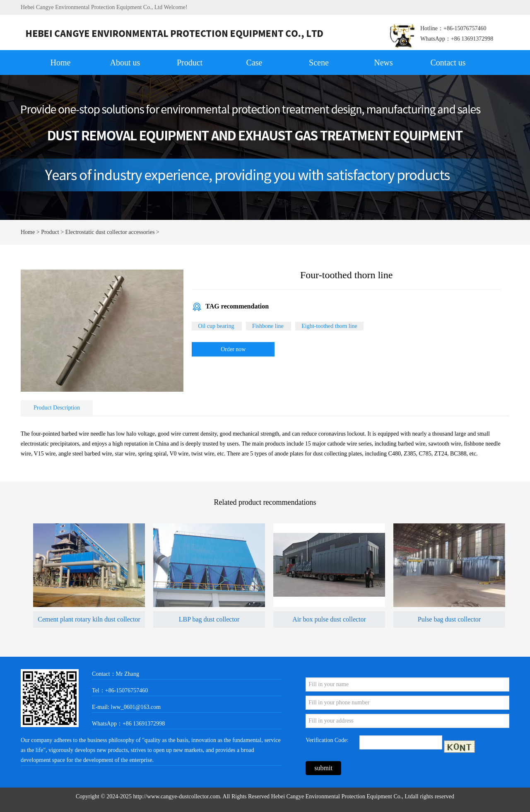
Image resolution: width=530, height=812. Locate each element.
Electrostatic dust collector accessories (110, 232)
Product (190, 63)
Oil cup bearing (217, 326)
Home (61, 63)
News (383, 63)
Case (254, 63)
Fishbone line (269, 326)
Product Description (57, 408)
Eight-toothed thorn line (329, 326)
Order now (233, 349)
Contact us (448, 63)
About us (125, 63)
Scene (319, 63)
